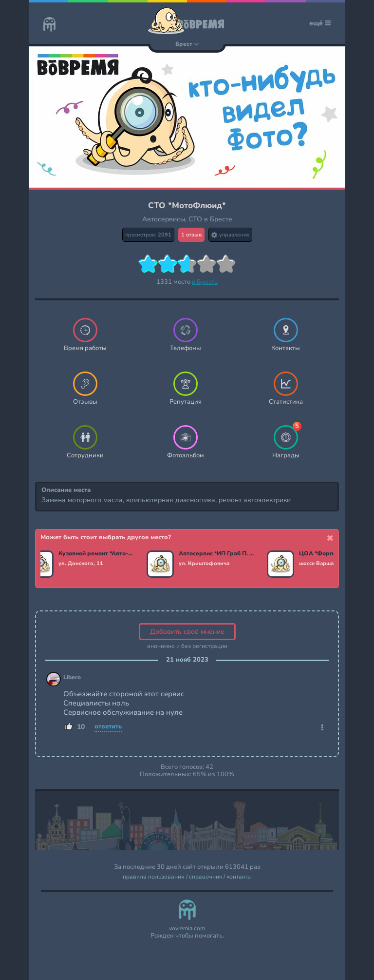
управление (230, 235)
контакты (239, 877)
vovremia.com (187, 929)
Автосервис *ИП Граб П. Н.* (218, 554)
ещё (320, 23)
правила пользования (154, 877)
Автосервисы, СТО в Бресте (187, 219)
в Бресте (205, 282)
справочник (206, 877)
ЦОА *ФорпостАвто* (330, 554)
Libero (72, 677)
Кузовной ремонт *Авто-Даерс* (98, 554)
